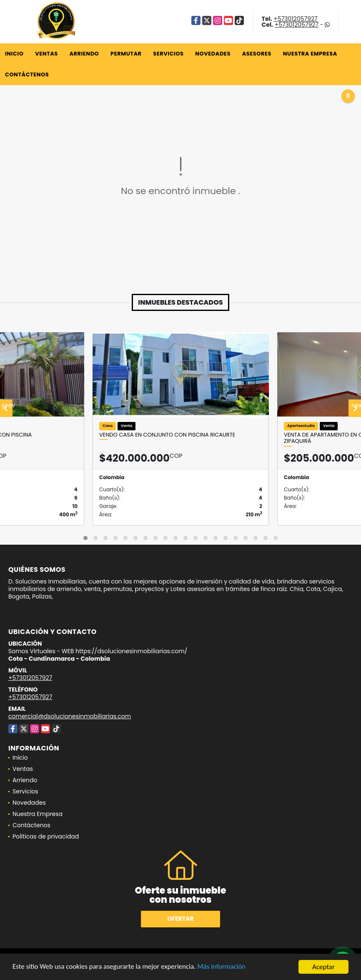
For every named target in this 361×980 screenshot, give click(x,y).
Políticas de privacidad (46, 836)
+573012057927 (295, 19)
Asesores (257, 54)
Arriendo (84, 54)
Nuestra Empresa (310, 54)
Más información (222, 967)
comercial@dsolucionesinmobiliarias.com (70, 716)
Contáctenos (27, 75)
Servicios (168, 54)
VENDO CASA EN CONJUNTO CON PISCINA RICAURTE (167, 435)
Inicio (14, 54)
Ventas (46, 54)
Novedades (213, 54)
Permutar (126, 54)
